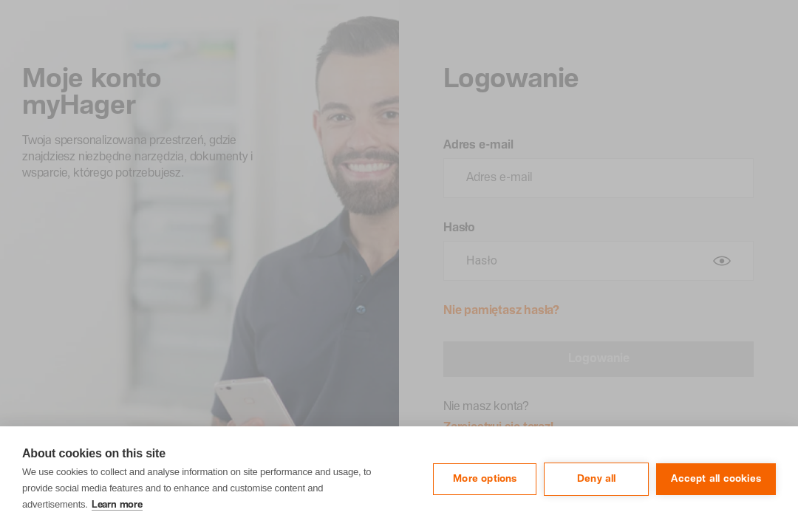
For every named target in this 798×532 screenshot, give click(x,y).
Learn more (117, 505)
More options (485, 479)
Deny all (597, 479)
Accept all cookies (716, 479)
